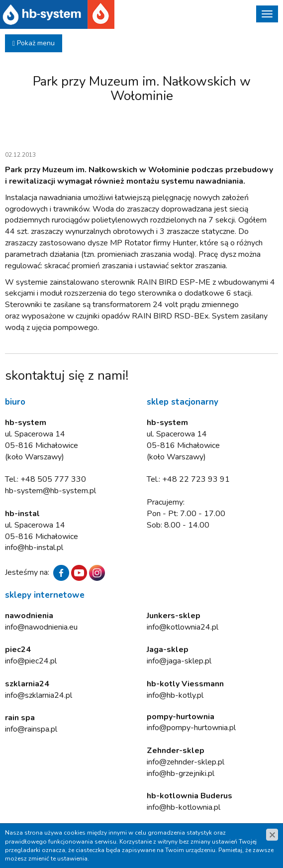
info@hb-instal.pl (34, 547)
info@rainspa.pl (31, 729)
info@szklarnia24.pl (39, 695)
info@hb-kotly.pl (175, 695)
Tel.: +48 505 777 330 (46, 479)
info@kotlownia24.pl (183, 627)
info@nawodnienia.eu (41, 627)
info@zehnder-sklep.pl (186, 762)
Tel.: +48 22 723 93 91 (188, 479)
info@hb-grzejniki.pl (181, 773)
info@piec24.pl (31, 661)
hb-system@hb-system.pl (50, 491)
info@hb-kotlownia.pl (184, 807)
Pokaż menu (34, 43)
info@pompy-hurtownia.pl (191, 728)
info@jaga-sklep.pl (179, 661)
